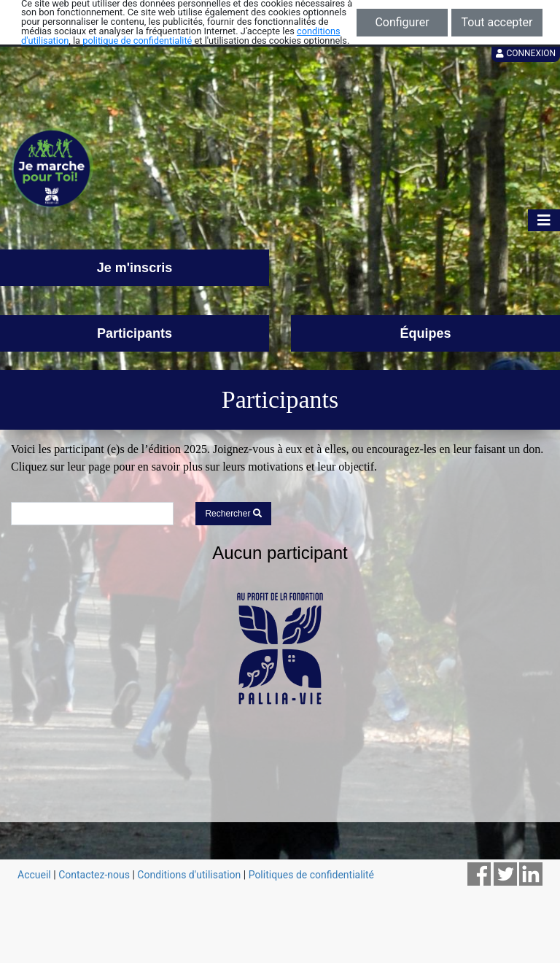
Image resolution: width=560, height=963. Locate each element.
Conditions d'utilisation (189, 875)
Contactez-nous (94, 875)
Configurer (402, 22)
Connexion (526, 53)
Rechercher (233, 514)
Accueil (34, 875)
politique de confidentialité (137, 40)
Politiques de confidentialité (311, 875)
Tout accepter (497, 22)
